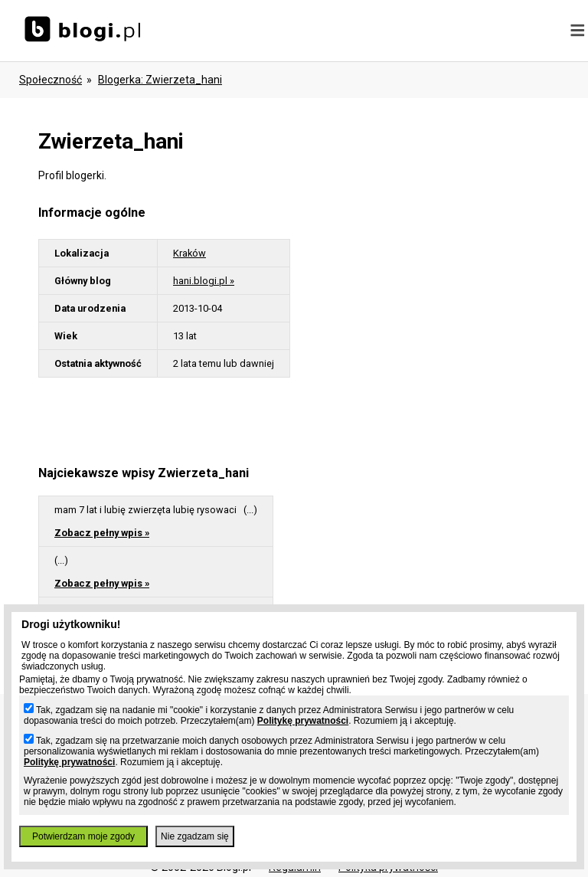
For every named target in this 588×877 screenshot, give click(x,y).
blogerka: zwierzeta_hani (160, 80)
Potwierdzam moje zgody (83, 836)
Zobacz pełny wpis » (102, 533)
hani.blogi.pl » (204, 281)
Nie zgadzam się (195, 836)
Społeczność (51, 80)
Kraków (189, 253)
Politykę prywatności (303, 721)
